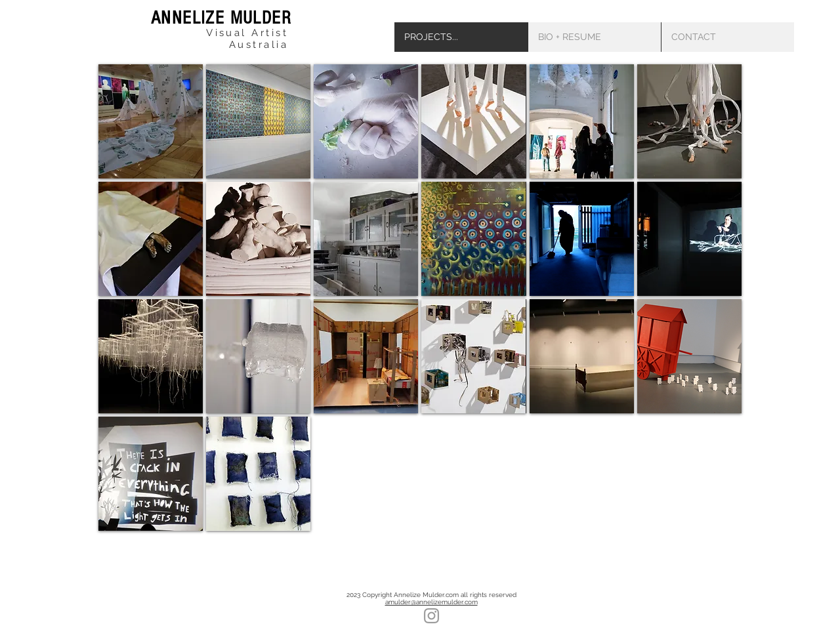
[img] (151, 121)
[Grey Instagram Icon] (431, 616)
